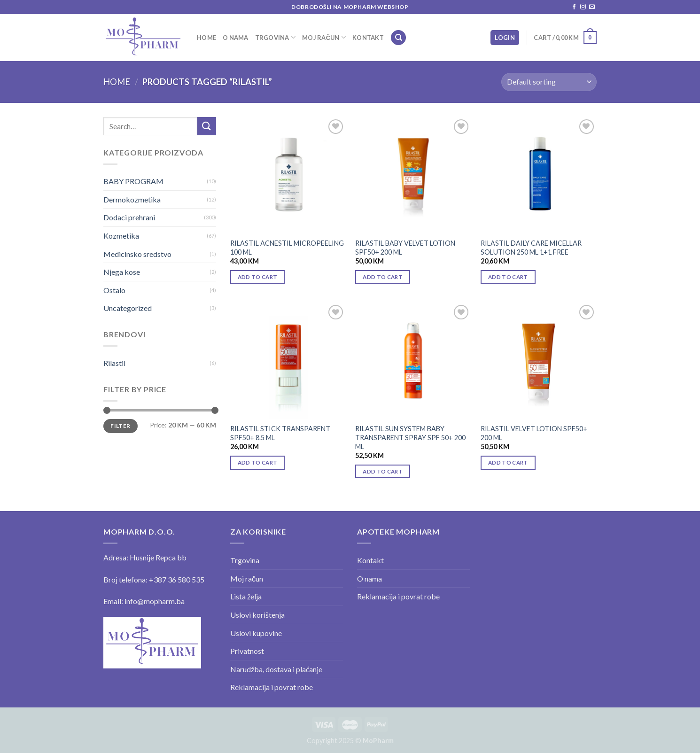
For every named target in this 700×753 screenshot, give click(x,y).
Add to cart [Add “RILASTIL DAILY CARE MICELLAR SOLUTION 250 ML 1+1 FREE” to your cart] (508, 277)
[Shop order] (549, 82)
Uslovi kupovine (256, 633)
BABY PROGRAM (133, 181)
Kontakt (368, 38)
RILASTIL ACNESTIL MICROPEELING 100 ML (287, 248)
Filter (120, 426)
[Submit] (207, 126)
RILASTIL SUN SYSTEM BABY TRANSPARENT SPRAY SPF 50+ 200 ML (410, 437)
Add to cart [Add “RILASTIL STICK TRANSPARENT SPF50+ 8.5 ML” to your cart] (258, 462)
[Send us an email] (592, 7)
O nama (236, 38)
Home (206, 38)
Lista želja (246, 596)
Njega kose (122, 272)
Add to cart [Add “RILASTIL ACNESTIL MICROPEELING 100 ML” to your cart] (258, 277)
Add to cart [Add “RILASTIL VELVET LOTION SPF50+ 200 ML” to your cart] (508, 462)
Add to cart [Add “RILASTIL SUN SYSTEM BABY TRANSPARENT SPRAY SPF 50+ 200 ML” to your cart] (383, 471)
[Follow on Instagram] (583, 7)
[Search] (398, 38)
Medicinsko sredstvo (137, 254)
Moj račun (324, 37)
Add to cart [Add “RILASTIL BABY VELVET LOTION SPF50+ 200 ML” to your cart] (383, 277)
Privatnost (247, 651)
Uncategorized (128, 308)
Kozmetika (121, 236)
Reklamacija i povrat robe (272, 687)
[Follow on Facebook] (574, 7)
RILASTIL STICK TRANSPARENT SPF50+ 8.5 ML (280, 433)
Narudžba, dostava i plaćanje (276, 669)
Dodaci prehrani (129, 217)
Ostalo (114, 290)
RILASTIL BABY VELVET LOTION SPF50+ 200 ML (405, 248)
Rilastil (114, 363)
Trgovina (276, 37)
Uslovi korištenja (257, 615)
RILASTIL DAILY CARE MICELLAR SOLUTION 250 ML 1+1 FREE (531, 248)
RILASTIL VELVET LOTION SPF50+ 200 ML (534, 433)
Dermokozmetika (132, 199)
